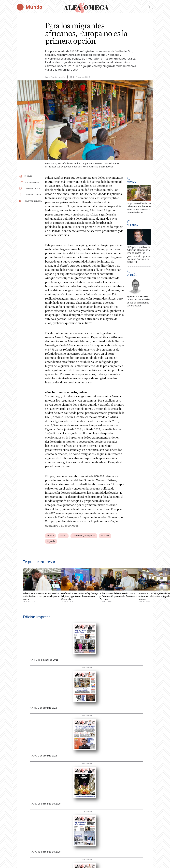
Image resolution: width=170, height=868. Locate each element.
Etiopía (50, 536)
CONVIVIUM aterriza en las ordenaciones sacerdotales (139, 302)
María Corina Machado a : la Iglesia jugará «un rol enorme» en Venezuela (80, 596)
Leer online (87, 667)
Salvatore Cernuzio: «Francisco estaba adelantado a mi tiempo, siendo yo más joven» (42, 596)
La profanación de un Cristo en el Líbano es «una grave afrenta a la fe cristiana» (139, 208)
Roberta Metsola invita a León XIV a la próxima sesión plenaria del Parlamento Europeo (118, 596)
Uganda (51, 541)
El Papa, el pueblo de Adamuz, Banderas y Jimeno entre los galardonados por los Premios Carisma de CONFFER (139, 254)
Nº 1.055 (105, 536)
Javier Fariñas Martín (55, 77)
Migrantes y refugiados (84, 536)
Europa (63, 536)
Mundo (34, 7)
